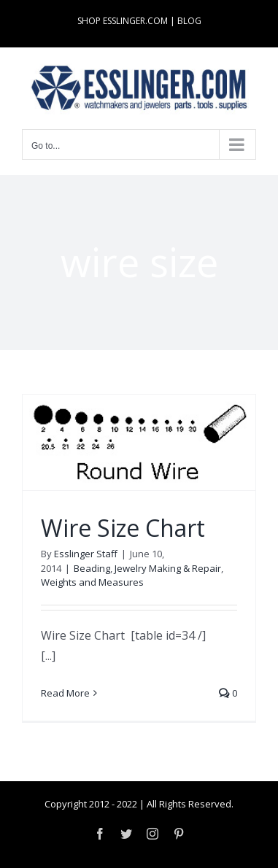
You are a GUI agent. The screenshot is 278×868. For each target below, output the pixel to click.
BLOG (189, 21)
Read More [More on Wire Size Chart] (65, 693)
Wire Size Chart (123, 528)
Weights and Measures (92, 582)
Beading (92, 568)
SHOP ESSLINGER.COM (123, 21)
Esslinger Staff (86, 554)
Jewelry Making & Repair (168, 568)
